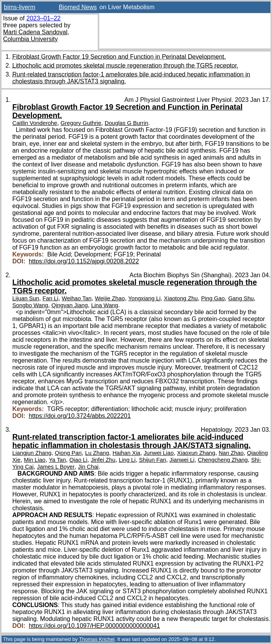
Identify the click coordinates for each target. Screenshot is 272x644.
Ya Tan (58, 460)
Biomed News (78, 7)
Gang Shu (241, 298)
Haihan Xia (126, 453)
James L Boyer (56, 467)
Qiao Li (78, 460)
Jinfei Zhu (103, 460)
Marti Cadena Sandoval (35, 32)
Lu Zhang (97, 453)
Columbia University (30, 39)
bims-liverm (20, 7)
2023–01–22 (43, 18)
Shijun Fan (153, 460)
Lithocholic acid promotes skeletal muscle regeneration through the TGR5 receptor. (125, 66)
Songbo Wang (30, 305)
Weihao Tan (77, 298)
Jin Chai (88, 467)
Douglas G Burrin (126, 123)
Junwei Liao (159, 453)
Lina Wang (105, 305)
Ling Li (127, 460)
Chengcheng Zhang (223, 460)
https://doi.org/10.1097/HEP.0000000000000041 (94, 626)
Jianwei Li (182, 460)
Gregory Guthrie (81, 123)
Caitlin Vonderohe (35, 123)
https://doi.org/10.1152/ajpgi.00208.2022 (84, 261)
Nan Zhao (231, 453)
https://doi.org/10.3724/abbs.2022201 (80, 416)
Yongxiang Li (144, 298)
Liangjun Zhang (32, 453)
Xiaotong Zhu (181, 298)
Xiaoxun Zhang (196, 453)
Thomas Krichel (97, 639)
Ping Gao (213, 298)
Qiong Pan (68, 453)
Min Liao (35, 460)
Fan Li (51, 298)
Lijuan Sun (26, 298)
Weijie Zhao (110, 298)
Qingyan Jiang (70, 305)
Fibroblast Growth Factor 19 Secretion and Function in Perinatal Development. (119, 57)
